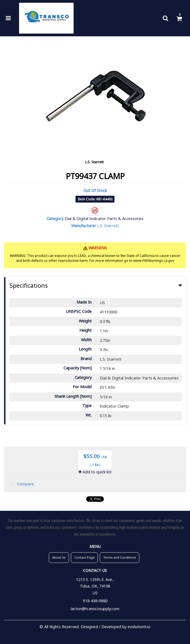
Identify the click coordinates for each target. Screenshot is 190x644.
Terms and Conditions (120, 557)
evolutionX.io (139, 627)
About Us (59, 557)
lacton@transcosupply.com (95, 609)
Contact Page (85, 557)
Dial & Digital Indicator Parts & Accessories (104, 219)
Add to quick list (95, 472)
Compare (21, 484)
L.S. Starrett (94, 162)
